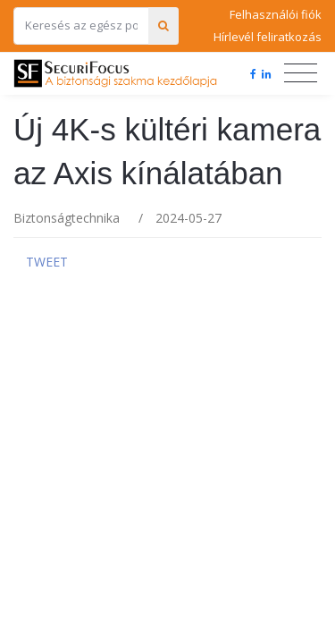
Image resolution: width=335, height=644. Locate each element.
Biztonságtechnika (67, 218)
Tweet (47, 262)
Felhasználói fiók (276, 14)
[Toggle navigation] (301, 73)
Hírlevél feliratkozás (268, 37)
